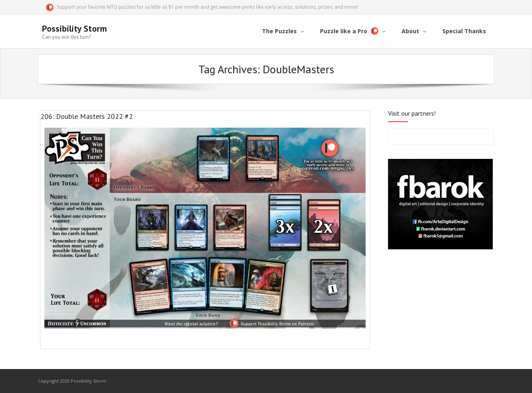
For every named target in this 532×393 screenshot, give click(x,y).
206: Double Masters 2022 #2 (87, 116)
